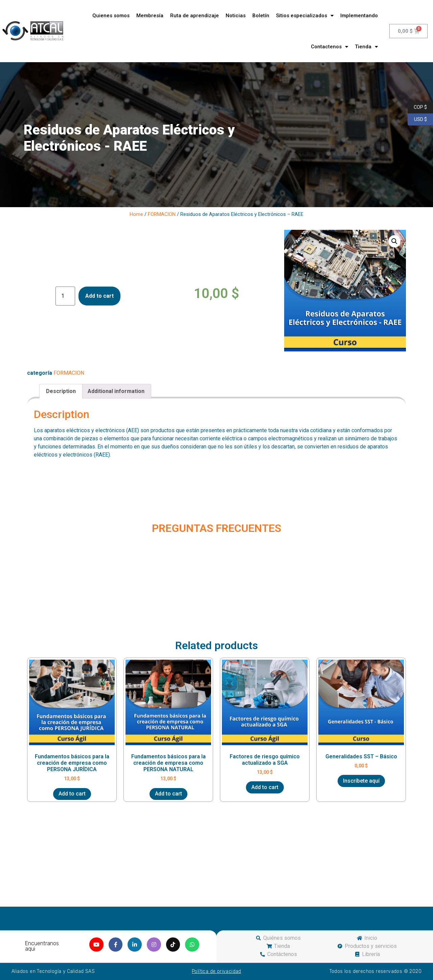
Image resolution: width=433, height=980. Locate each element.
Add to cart (99, 296)
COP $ (417, 107)
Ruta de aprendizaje (195, 16)
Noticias (236, 16)
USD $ (417, 120)
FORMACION (162, 214)
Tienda (366, 47)
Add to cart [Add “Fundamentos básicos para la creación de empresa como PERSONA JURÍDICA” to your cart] (72, 794)
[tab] (61, 391)
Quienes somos (111, 16)
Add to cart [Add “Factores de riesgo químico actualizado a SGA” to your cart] (265, 787)
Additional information (116, 391)
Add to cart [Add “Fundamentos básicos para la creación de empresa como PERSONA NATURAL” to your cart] (168, 794)
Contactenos (329, 47)
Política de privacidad (216, 971)
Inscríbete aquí (361, 781)
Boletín (261, 16)
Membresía (150, 16)
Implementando (359, 16)
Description (61, 391)
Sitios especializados (305, 16)
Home (136, 214)
